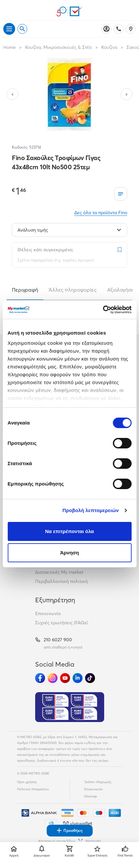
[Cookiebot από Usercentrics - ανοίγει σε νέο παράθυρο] (103, 310)
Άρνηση (69, 553)
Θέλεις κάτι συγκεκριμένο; (45, 250)
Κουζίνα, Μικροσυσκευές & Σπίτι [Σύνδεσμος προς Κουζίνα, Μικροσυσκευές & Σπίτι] (58, 47)
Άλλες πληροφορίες (73, 290)
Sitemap (91, 796)
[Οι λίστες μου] (121, 194)
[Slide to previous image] (12, 94)
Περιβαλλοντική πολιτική (61, 581)
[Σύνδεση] (106, 29)
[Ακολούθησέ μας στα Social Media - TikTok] (90, 678)
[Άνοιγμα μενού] (9, 29)
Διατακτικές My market (59, 572)
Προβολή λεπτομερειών (91, 510)
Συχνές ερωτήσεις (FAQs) (61, 623)
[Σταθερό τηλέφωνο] (119, 29)
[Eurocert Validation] (70, 707)
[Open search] (22, 29)
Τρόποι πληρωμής (98, 782)
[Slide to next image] (127, 94)
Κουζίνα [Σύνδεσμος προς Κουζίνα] (109, 47)
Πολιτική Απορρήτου (33, 789)
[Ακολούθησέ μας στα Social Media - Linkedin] (78, 678)
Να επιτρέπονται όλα (69, 531)
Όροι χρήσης (27, 782)
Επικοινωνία (48, 613)
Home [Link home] (10, 47)
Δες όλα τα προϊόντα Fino (101, 213)
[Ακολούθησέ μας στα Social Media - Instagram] (53, 678)
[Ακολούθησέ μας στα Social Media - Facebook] (40, 678)
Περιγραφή (25, 290)
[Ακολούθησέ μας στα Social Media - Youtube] (65, 678)
